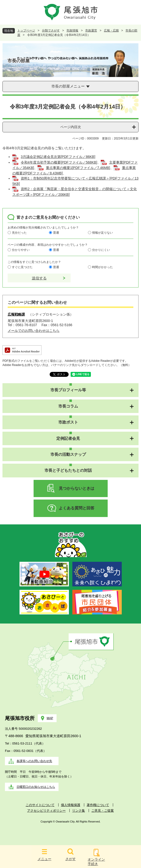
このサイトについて (40, 805)
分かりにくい (101, 250)
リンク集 (79, 811)
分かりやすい (21, 250)
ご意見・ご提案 (103, 811)
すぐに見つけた (22, 267)
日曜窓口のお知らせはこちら (36, 787)
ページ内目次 (71, 127)
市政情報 (72, 30)
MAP (50, 718)
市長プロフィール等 (68, 390)
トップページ (26, 30)
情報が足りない (102, 233)
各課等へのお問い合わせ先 (34, 761)
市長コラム (68, 406)
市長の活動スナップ (68, 454)
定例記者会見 (68, 438)
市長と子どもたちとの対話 (68, 470)
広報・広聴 (111, 30)
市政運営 (91, 30)
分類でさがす (51, 30)
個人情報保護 (71, 805)
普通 (56, 233)
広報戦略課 (16, 314)
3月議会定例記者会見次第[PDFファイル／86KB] (58, 157)
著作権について (98, 805)
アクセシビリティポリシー (46, 811)
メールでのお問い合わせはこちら (34, 331)
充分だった (19, 233)
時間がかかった (102, 267)
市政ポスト (68, 422)
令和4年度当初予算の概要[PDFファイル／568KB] (59, 162)
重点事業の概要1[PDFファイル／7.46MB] (78, 168)
